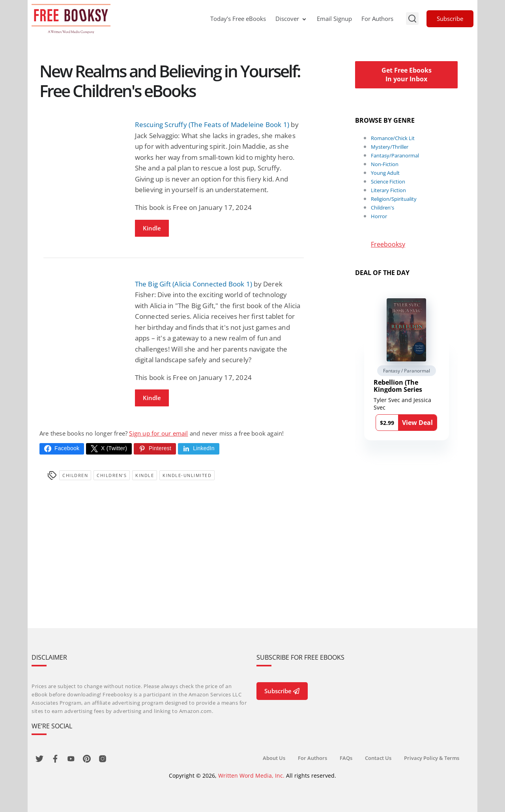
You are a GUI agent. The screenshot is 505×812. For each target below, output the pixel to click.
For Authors (377, 19)
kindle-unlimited (187, 475)
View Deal (417, 423)
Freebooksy (388, 244)
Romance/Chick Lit (393, 138)
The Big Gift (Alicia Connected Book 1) (194, 284)
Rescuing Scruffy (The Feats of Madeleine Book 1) (212, 124)
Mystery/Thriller (390, 147)
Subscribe (450, 19)
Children (75, 475)
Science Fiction (388, 181)
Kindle (152, 228)
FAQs (346, 758)
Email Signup (334, 19)
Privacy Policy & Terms (432, 758)
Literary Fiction (388, 190)
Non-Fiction (385, 164)
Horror (379, 216)
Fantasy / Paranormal (407, 371)
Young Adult (385, 173)
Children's (112, 475)
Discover (291, 19)
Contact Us (378, 758)
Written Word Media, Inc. (251, 776)
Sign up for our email (158, 433)
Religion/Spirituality (394, 199)
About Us (274, 758)
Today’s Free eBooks (238, 19)
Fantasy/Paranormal (395, 155)
